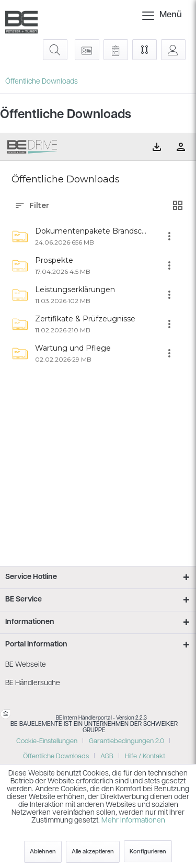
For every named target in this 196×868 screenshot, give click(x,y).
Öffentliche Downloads (56, 756)
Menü (153, 13)
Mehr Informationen (133, 821)
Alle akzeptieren (93, 852)
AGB (107, 756)
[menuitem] (149, 16)
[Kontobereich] (173, 50)
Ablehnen (43, 852)
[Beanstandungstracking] (116, 50)
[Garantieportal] (87, 50)
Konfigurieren (148, 852)
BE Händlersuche (33, 683)
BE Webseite (26, 665)
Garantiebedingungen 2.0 (126, 741)
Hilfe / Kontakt (145, 756)
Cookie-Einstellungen (47, 741)
